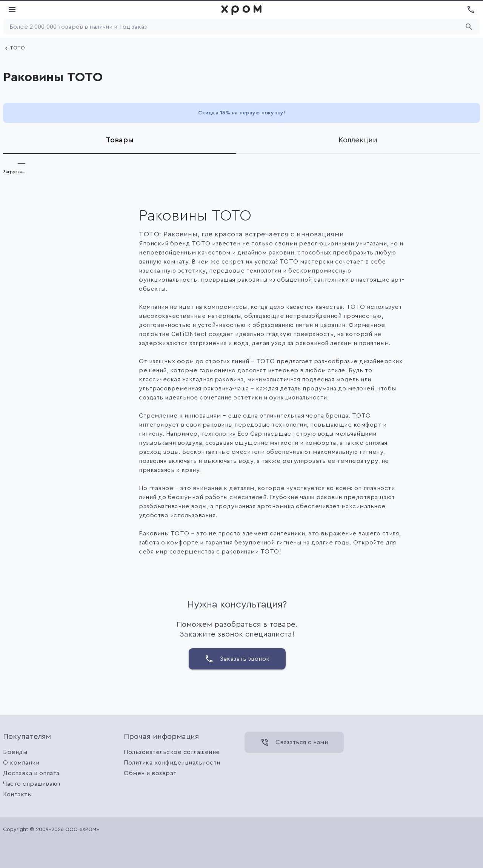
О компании (21, 763)
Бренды (15, 752)
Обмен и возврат (150, 773)
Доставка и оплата (31, 773)
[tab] (120, 140)
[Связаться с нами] (294, 742)
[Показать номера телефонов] (471, 9)
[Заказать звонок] (237, 659)
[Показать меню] (12, 9)
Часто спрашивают (32, 784)
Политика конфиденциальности (172, 763)
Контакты (17, 794)
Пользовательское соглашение (172, 752)
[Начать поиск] (469, 27)
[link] (241, 9)
